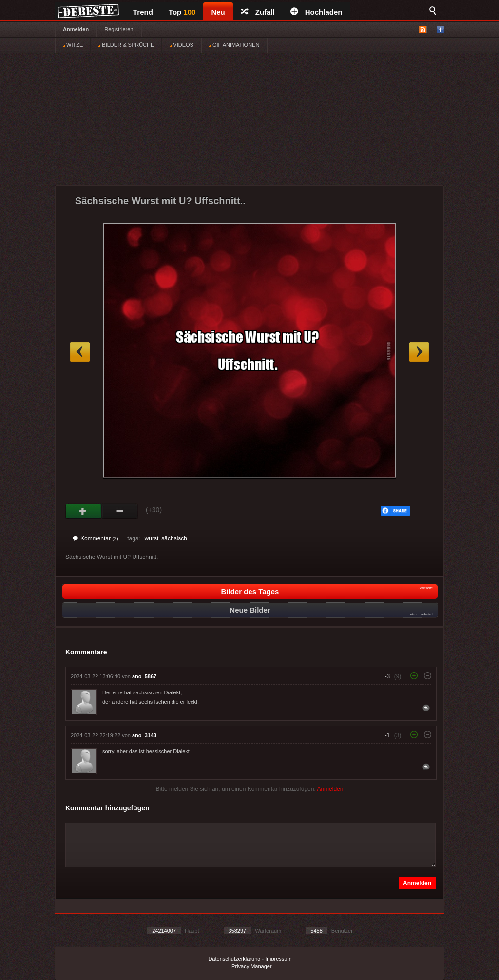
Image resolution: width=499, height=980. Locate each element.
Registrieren (119, 29)
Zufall (258, 12)
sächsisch (174, 538)
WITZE (73, 45)
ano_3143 (144, 735)
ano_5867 (144, 676)
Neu (218, 12)
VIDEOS (182, 45)
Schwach (120, 511)
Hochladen (317, 12)
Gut (84, 511)
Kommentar (96, 538)
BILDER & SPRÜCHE (126, 45)
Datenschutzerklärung (234, 959)
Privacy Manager (252, 966)
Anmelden (76, 29)
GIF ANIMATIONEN (234, 45)
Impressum (278, 959)
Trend (143, 12)
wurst (152, 538)
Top (182, 12)
